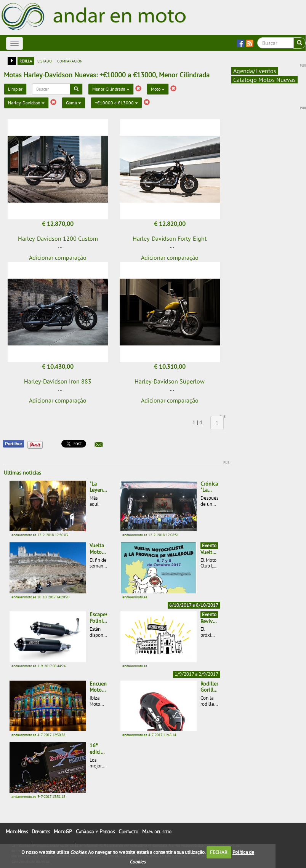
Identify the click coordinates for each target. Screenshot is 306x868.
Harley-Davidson (26, 103)
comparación (70, 61)
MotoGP (63, 831)
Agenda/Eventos (255, 71)
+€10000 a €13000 (116, 103)
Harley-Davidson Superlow (170, 381)
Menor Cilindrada (111, 89)
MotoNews (17, 831)
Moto (158, 89)
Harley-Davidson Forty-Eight (170, 238)
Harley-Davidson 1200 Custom (58, 238)
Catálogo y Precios (95, 831)
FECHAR (219, 852)
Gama (74, 103)
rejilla (26, 61)
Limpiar (15, 89)
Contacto (128, 831)
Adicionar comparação (58, 257)
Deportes (41, 831)
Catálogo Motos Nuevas (264, 80)
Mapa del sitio (157, 831)
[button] (99, 444)
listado (45, 61)
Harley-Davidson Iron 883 (58, 381)
